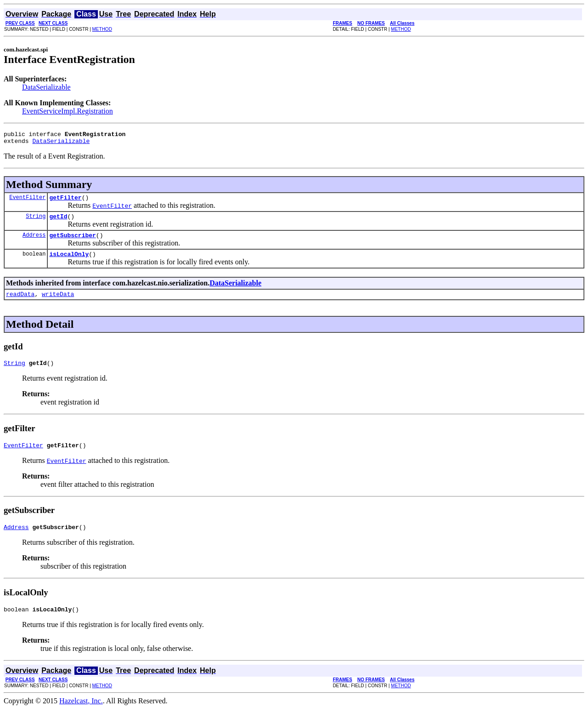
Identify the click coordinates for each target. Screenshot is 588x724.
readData (20, 303)
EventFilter (27, 201)
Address (34, 242)
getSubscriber (72, 242)
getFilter (65, 201)
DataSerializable (46, 87)
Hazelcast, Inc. (81, 716)
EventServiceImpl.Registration (68, 111)
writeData (58, 303)
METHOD (102, 29)
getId (58, 222)
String (36, 221)
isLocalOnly (69, 262)
